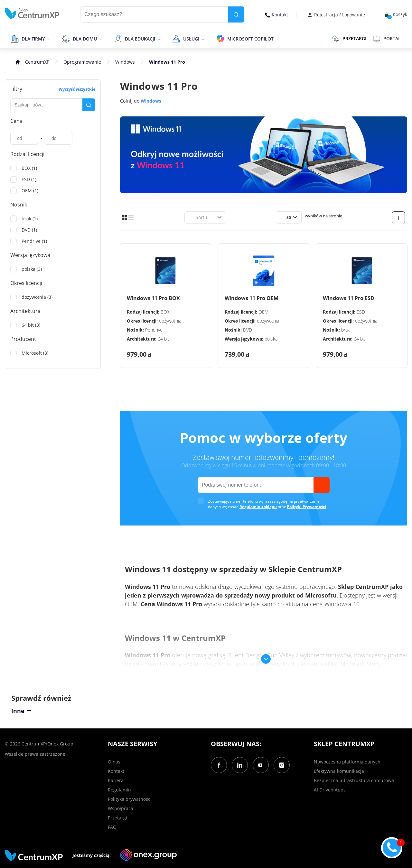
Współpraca (121, 808)
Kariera (116, 780)
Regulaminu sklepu (258, 507)
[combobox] (192, 217)
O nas (114, 762)
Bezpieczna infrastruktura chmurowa (354, 780)
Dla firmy (33, 39)
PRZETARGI (349, 39)
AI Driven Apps (330, 790)
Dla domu (85, 39)
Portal (387, 39)
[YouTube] (261, 765)
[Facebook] (219, 765)
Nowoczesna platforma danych (347, 762)
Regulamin (119, 790)
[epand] (48, 39)
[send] (322, 485)
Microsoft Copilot (250, 39)
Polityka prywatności (130, 799)
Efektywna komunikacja (339, 771)
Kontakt (276, 15)
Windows (125, 62)
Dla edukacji (140, 39)
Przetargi (117, 818)
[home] (32, 13)
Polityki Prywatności (306, 507)
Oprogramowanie (82, 62)
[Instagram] (282, 765)
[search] (236, 14)
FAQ (112, 827)
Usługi (191, 39)
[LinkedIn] (240, 765)
